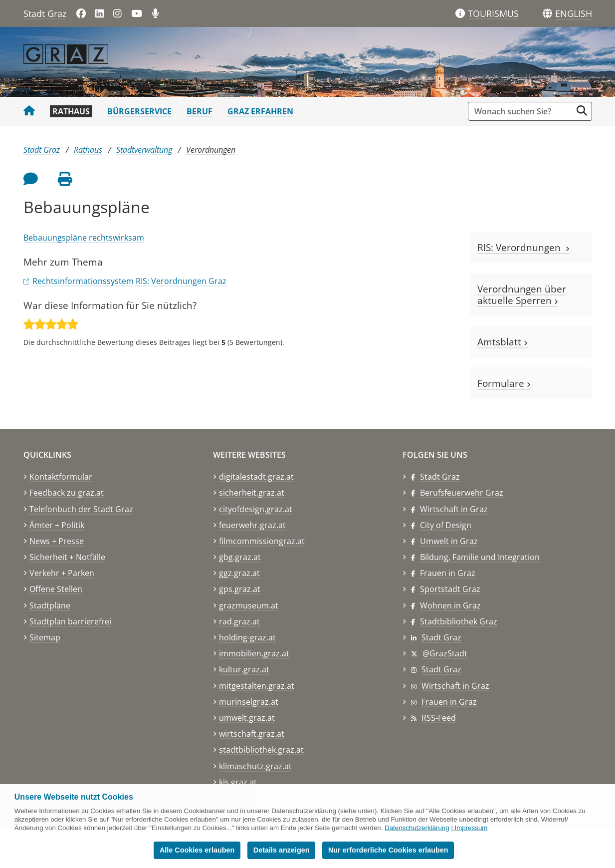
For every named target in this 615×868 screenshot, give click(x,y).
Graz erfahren (260, 111)
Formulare (504, 383)
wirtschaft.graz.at (252, 734)
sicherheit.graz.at (252, 493)
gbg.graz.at (240, 557)
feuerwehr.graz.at (252, 525)
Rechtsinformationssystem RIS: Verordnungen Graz (129, 281)
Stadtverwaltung (144, 150)
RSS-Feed (439, 718)
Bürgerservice (139, 111)
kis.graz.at (238, 782)
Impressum (471, 828)
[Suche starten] (582, 111)
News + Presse (57, 541)
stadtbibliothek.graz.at (261, 750)
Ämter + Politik (57, 525)
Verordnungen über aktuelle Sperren (522, 294)
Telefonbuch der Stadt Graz (81, 509)
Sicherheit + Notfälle (67, 557)
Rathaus (71, 111)
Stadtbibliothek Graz (459, 621)
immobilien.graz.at (254, 653)
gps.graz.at (240, 589)
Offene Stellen (56, 589)
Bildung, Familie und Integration (480, 557)
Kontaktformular (61, 477)
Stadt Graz (45, 13)
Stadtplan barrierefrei (70, 621)
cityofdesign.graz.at (256, 509)
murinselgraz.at (249, 702)
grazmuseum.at (249, 605)
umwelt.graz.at (247, 718)
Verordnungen (211, 150)
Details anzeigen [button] (282, 850)
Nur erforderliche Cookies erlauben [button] (388, 850)
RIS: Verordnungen (523, 247)
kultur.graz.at (244, 669)
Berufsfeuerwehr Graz (462, 493)
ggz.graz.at (239, 573)
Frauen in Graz (448, 573)
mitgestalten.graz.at (257, 686)
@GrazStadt (445, 653)
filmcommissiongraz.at (262, 541)
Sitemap (45, 637)
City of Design (446, 525)
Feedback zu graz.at (67, 493)
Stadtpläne (50, 605)
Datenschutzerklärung (417, 828)
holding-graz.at (247, 637)
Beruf (200, 111)
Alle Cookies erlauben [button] (197, 850)
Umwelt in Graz (449, 541)
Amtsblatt (503, 342)
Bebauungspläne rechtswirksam (84, 238)
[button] (574, 14)
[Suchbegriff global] (522, 111)
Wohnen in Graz (450, 605)
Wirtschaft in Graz (454, 509)
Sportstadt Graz (450, 589)
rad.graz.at (239, 621)
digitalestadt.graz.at (256, 477)
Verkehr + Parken (62, 573)
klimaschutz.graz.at (255, 766)
